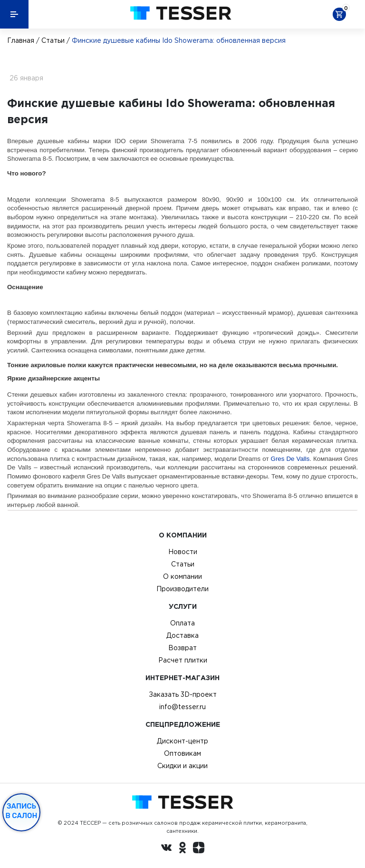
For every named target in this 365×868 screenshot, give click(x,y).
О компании (182, 576)
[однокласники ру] (182, 849)
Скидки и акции (182, 766)
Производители (182, 589)
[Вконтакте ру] (166, 849)
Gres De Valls (290, 459)
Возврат (182, 648)
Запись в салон (22, 811)
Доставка (182, 635)
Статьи (53, 40)
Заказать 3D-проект (183, 694)
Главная (21, 40)
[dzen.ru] (199, 849)
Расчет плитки (183, 660)
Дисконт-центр (182, 741)
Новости (183, 552)
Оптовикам (182, 753)
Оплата (182, 623)
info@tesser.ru (182, 707)
